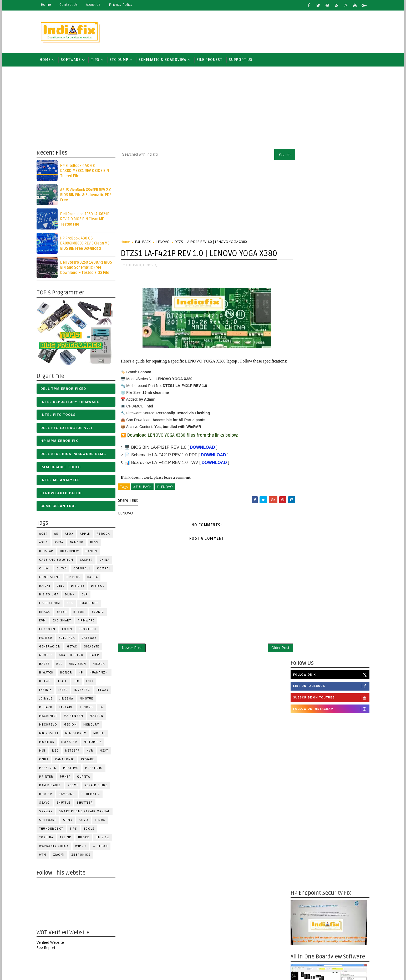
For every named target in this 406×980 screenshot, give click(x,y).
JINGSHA (68, 700)
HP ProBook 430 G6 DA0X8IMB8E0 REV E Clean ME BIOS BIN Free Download (87, 244)
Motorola (95, 743)
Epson (81, 613)
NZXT (106, 752)
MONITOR (49, 743)
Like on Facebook (329, 177)
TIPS (97, 60)
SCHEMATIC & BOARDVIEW (165, 60)
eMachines (91, 604)
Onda (46, 760)
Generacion (52, 648)
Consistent (52, 578)
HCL (62, 665)
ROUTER (48, 795)
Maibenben (76, 717)
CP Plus (76, 578)
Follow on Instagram (329, 200)
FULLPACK (69, 639)
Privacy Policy (123, 5)
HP (83, 674)
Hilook (101, 665)
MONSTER (71, 743)
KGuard (48, 708)
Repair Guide (98, 786)
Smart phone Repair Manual (87, 812)
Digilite (80, 587)
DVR (87, 596)
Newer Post (134, 667)
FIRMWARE (88, 622)
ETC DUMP (121, 60)
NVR (92, 752)
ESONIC (100, 613)
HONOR (68, 674)
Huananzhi (101, 674)
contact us (71, 5)
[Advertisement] (271, 31)
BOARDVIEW (72, 552)
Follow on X (329, 165)
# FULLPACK (144, 506)
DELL (63, 587)
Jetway (105, 691)
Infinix (48, 691)
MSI (44, 752)
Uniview (105, 838)
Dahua (95, 578)
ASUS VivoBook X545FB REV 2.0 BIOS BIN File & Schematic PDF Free (88, 196)
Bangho (79, 543)
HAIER (97, 656)
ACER (45, 535)
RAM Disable (52, 786)
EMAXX (47, 613)
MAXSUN (99, 717)
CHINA (107, 561)
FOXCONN (49, 630)
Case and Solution (58, 561)
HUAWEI (47, 682)
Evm (45, 622)
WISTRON (103, 847)
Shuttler (87, 804)
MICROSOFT (51, 734)
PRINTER (48, 778)
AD (58, 535)
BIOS (96, 543)
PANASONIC (67, 760)
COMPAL (106, 570)
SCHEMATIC (93, 795)
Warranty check (56, 847)
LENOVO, (152, 277)
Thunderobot (53, 830)
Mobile (102, 734)
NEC (58, 752)
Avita (61, 543)
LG (104, 708)
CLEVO (64, 570)
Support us (243, 60)
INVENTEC (84, 691)
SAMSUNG (69, 795)
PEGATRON (50, 769)
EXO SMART (64, 622)
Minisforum (78, 734)
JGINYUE (48, 700)
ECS (72, 604)
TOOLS (91, 830)
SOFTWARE (73, 60)
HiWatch (49, 674)
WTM (45, 856)
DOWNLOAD (204, 467)
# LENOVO (167, 506)
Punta (67, 778)
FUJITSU (48, 639)
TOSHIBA (48, 838)
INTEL (65, 691)
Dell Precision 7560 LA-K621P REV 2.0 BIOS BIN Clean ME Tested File (87, 220)
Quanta (86, 778)
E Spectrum (52, 604)
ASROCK (106, 535)
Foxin (69, 630)
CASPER (88, 561)
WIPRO (83, 847)
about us (95, 5)
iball (65, 682)
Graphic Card (73, 656)
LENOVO (89, 708)
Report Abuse (301, 803)
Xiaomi (61, 856)
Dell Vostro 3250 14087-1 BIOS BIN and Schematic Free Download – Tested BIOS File (88, 268)
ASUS (46, 543)
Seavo (47, 804)
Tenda (102, 821)
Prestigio (96, 769)
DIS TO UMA (51, 596)
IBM (79, 682)
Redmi (75, 786)
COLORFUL (84, 570)
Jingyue (89, 700)
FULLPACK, (136, 277)
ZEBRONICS (83, 856)
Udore (86, 838)
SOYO (86, 821)
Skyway (48, 812)
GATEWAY (91, 639)
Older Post (271, 667)
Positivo (73, 769)
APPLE (87, 535)
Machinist (50, 717)
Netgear (75, 752)
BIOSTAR (48, 552)
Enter (64, 613)
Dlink (72, 596)
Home (48, 5)
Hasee (47, 665)
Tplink (68, 838)
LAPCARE (68, 708)
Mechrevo (50, 726)
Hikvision (80, 665)
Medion (72, 726)
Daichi (47, 587)
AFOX (71, 535)
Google (48, 656)
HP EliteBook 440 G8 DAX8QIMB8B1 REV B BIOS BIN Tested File (87, 172)
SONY (70, 821)
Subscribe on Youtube (329, 188)
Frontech (89, 630)
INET (92, 682)
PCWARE (90, 760)
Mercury (93, 726)
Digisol (100, 587)
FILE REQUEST (212, 60)
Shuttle (66, 804)
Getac (74, 648)
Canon (93, 552)
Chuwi (47, 570)
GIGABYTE (94, 648)
